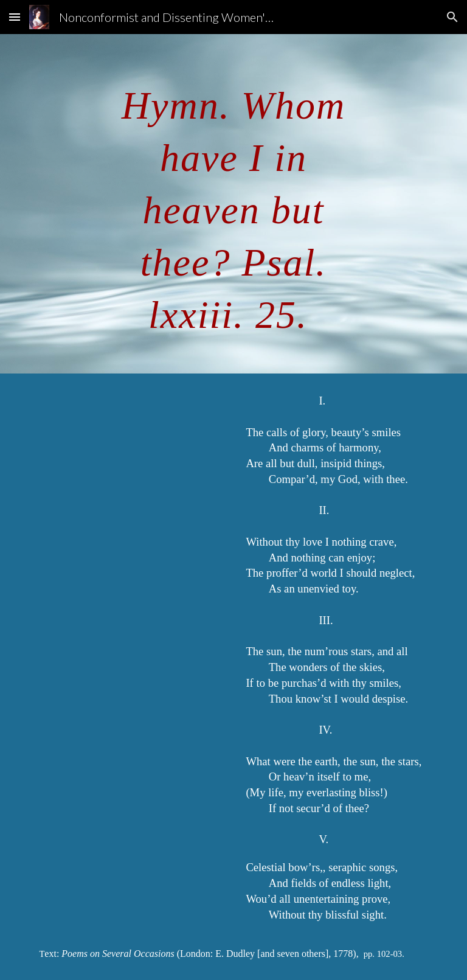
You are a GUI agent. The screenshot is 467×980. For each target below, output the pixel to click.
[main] (233, 204)
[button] (15, 17)
